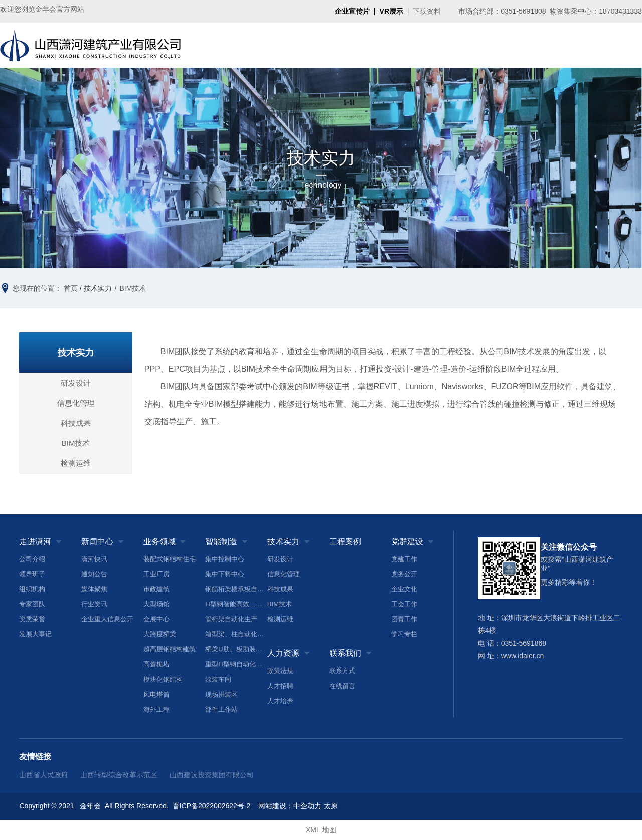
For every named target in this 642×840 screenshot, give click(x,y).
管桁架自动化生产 (231, 619)
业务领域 (341, 45)
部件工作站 (221, 709)
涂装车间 (218, 679)
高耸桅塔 (156, 664)
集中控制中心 (225, 559)
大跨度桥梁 (160, 634)
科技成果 (76, 423)
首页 (220, 45)
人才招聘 (280, 686)
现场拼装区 (221, 694)
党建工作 (404, 559)
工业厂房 (156, 574)
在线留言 (342, 686)
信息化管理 (76, 403)
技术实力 (421, 45)
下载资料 (427, 11)
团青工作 (404, 619)
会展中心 (156, 619)
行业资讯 (94, 604)
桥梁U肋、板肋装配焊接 (236, 649)
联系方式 (342, 671)
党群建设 (502, 45)
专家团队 (32, 604)
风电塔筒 (156, 694)
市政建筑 (156, 589)
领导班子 (32, 574)
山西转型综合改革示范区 (119, 775)
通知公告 (94, 574)
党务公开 (404, 574)
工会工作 (404, 604)
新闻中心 (300, 45)
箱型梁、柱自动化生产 (236, 634)
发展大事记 (35, 634)
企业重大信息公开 (107, 619)
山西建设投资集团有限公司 (212, 775)
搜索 (622, 45)
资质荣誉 (32, 619)
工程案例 (461, 45)
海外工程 (156, 709)
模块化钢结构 (163, 679)
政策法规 (280, 671)
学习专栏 (404, 634)
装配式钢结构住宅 (170, 559)
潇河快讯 (94, 559)
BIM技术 (76, 443)
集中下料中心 (225, 574)
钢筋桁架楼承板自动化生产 (236, 589)
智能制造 (381, 45)
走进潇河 (260, 45)
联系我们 (582, 45)
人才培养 (280, 701)
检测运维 (76, 463)
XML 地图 (321, 830)
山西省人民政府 (44, 775)
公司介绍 (32, 559)
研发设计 (76, 383)
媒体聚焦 (94, 589)
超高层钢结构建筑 (170, 649)
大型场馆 (156, 604)
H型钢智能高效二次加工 (236, 604)
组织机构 (32, 589)
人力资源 (542, 45)
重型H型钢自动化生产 (236, 664)
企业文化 (404, 589)
